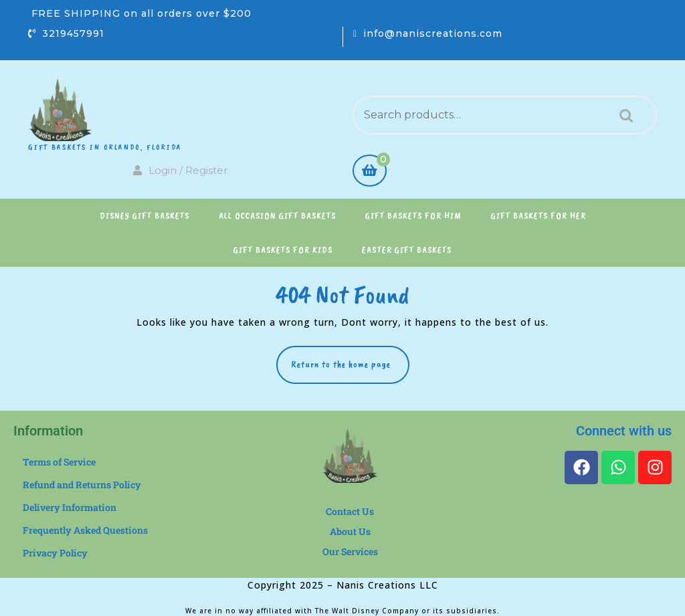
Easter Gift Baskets (407, 250)
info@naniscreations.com (433, 33)
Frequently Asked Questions (85, 530)
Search (623, 115)
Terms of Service (59, 462)
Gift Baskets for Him (413, 216)
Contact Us (350, 511)
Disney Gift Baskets (144, 216)
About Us (350, 531)
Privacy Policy (55, 553)
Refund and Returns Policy (82, 485)
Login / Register (180, 170)
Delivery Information (70, 507)
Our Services (350, 551)
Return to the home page (350, 358)
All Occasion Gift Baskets (277, 216)
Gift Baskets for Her (539, 216)
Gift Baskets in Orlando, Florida (105, 147)
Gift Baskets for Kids (283, 250)
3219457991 (73, 33)
